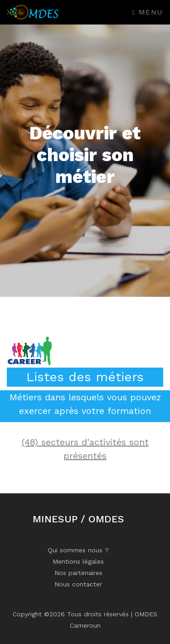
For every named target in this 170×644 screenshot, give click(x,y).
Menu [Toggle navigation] (148, 12)
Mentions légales (78, 561)
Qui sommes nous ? (78, 550)
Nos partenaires (78, 573)
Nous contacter (78, 584)
